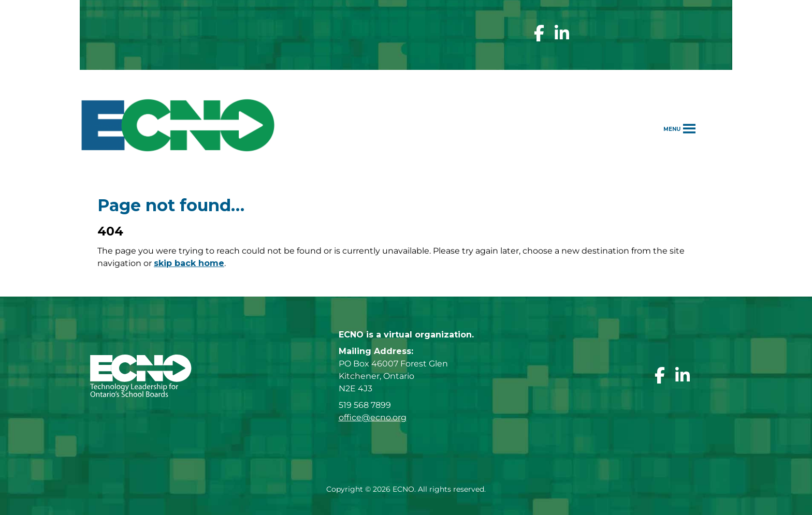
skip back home (189, 263)
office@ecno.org (373, 417)
